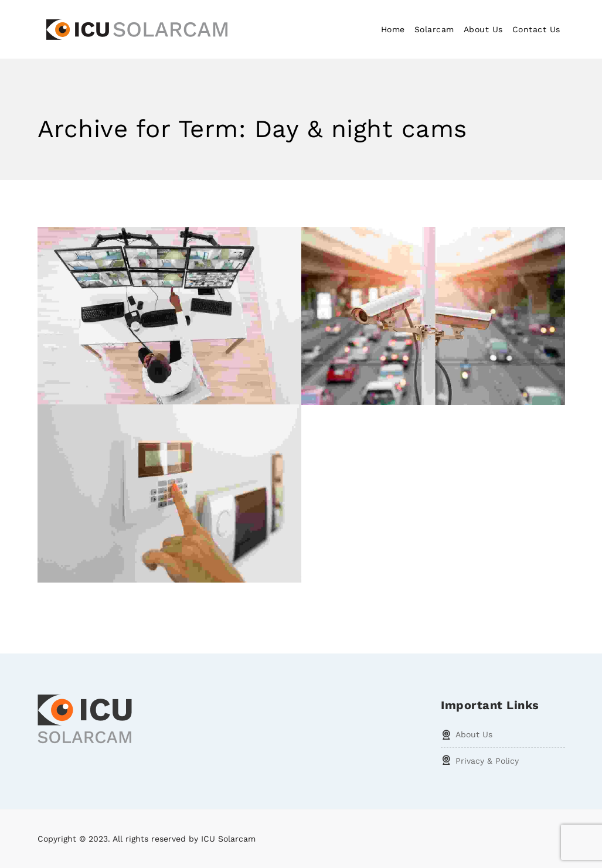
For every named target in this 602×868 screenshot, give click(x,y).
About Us (483, 29)
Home (393, 29)
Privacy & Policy (487, 761)
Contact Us (536, 29)
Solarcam (434, 29)
